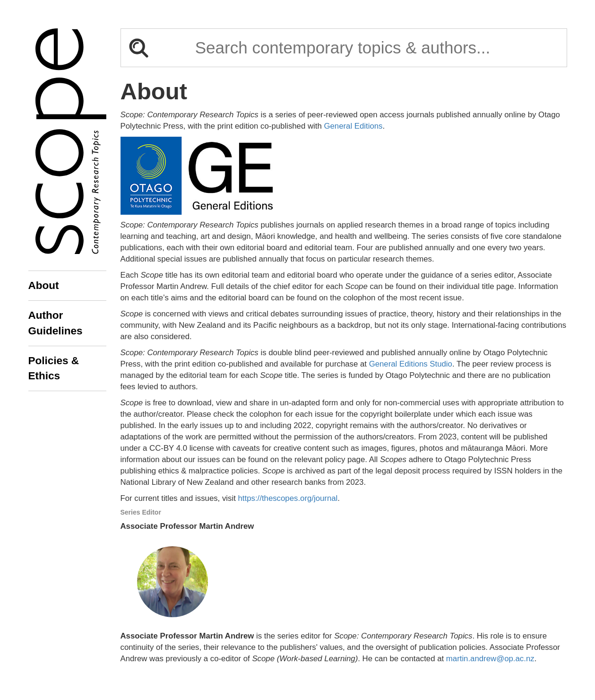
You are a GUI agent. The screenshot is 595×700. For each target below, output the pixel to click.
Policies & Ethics (54, 368)
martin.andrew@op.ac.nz (490, 659)
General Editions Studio (411, 364)
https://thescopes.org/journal (288, 498)
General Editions (353, 126)
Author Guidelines (56, 323)
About (44, 285)
